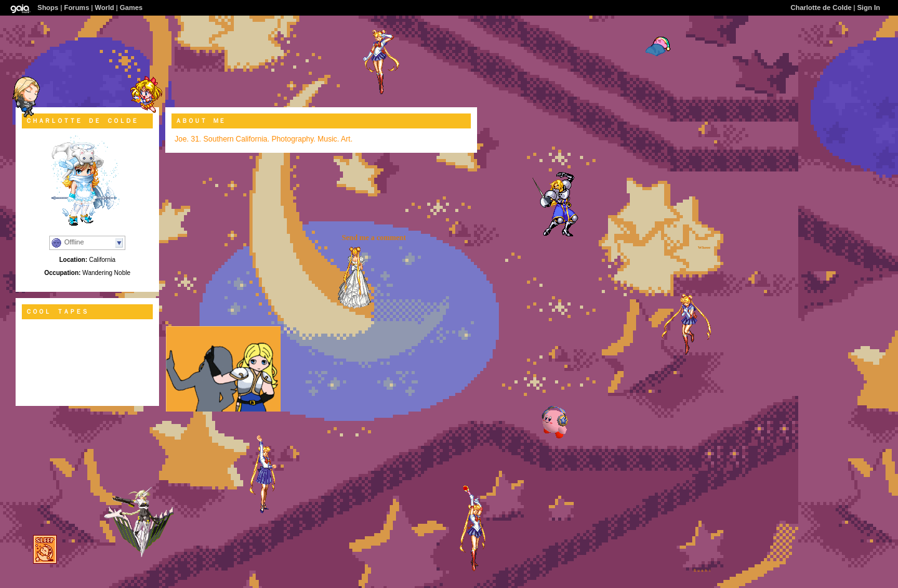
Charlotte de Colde (821, 7)
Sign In (869, 7)
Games (131, 7)
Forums (77, 7)
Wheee (704, 248)
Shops (48, 7)
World (104, 7)
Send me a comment (374, 238)
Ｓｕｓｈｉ (702, 571)
